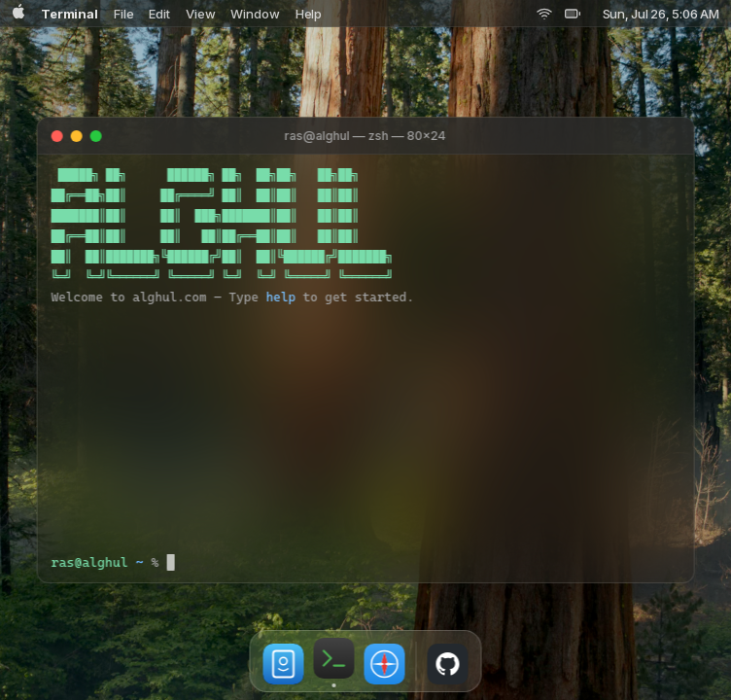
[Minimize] (77, 136)
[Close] (57, 136)
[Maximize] (96, 136)
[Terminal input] (423, 562)
